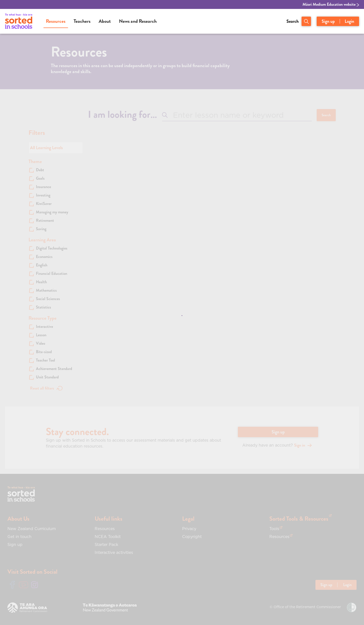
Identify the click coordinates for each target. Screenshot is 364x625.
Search (293, 21)
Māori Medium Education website (331, 4)
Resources (56, 21)
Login (349, 21)
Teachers (82, 21)
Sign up (328, 21)
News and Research (138, 21)
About (105, 21)
